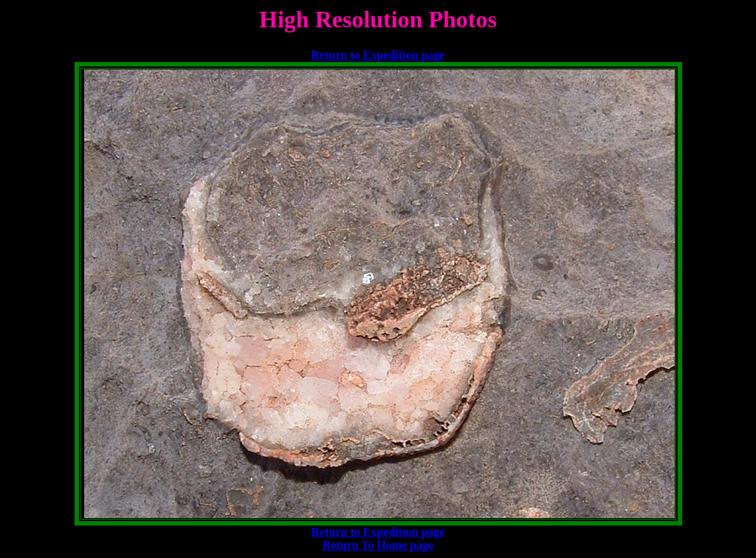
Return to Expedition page (378, 55)
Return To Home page (378, 545)
